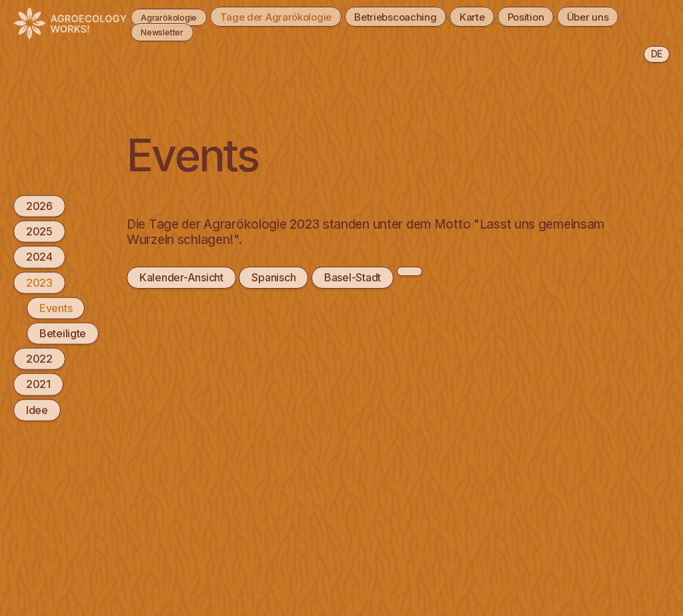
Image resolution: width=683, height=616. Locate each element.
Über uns (153, 31)
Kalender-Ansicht (181, 277)
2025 (39, 231)
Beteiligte (63, 333)
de (657, 54)
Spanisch (273, 277)
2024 (39, 257)
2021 (38, 384)
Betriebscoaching (420, 16)
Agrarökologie (167, 16)
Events (56, 307)
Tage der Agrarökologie (290, 16)
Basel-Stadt (353, 277)
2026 (39, 206)
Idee (37, 409)
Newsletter (230, 31)
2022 (39, 359)
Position (566, 16)
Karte (505, 16)
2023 (39, 282)
